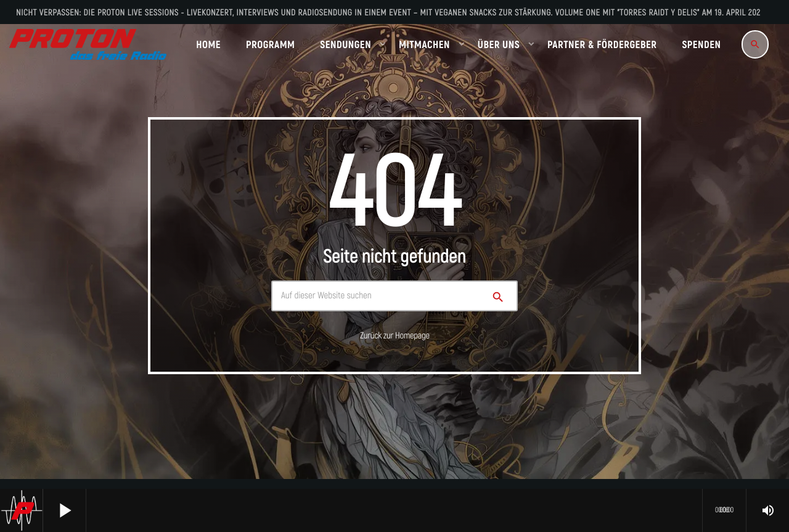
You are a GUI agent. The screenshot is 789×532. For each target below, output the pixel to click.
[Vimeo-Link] (88, 44)
